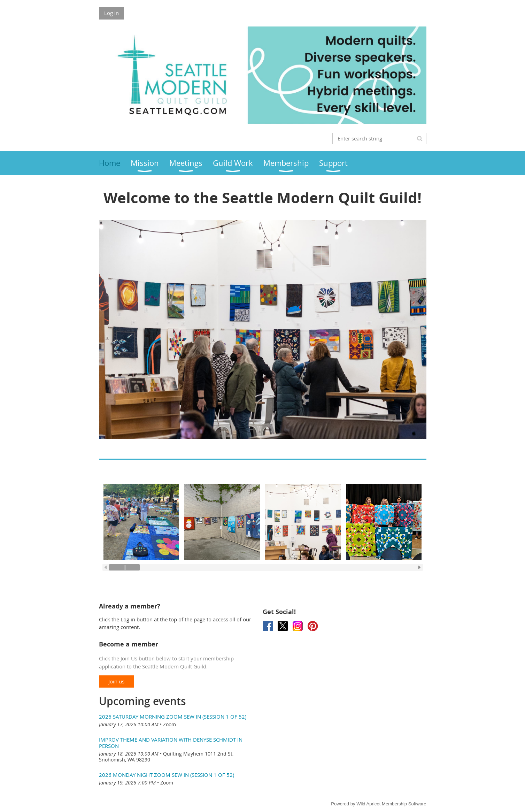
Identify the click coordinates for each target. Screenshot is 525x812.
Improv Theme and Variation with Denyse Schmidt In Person (171, 743)
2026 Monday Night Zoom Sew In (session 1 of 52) (167, 775)
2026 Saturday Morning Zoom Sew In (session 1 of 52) (173, 717)
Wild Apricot (368, 804)
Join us (116, 681)
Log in (111, 13)
